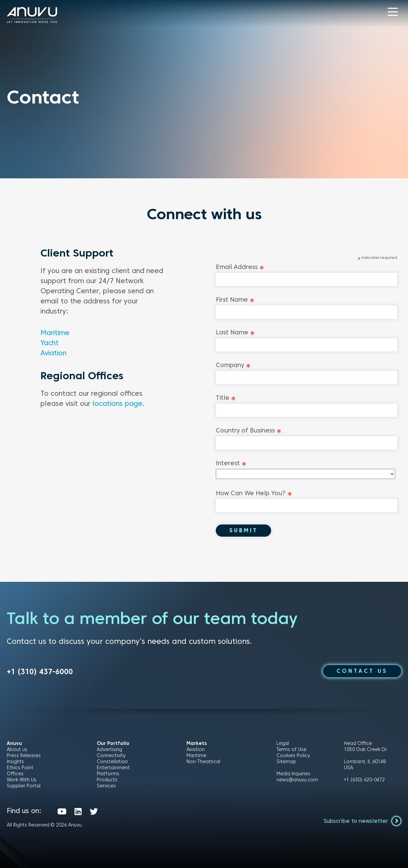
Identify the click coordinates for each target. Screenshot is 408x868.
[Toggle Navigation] (393, 12)
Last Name (235, 332)
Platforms (108, 774)
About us (17, 749)
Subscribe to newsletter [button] (362, 821)
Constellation (112, 761)
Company (233, 365)
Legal (283, 743)
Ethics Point (20, 768)
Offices (15, 774)
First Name (235, 300)
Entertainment (113, 768)
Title (226, 398)
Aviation (53, 353)
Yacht (50, 343)
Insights (15, 761)
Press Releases (24, 755)
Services (106, 786)
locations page (117, 403)
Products (107, 780)
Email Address (240, 267)
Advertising (109, 749)
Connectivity (111, 755)
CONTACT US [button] (362, 671)
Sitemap (286, 761)
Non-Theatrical (203, 761)
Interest (231, 463)
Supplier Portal (24, 786)
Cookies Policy (293, 755)
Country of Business (249, 430)
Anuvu (75, 825)
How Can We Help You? (254, 493)
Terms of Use (292, 749)
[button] (393, 12)
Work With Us (22, 780)
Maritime (55, 333)
